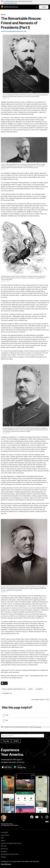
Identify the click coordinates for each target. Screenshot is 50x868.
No (7, 720)
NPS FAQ (4, 846)
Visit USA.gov (6, 864)
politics (31, 689)
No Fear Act (4, 849)
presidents (39, 689)
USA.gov (3, 857)
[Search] (22, 736)
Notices (3, 840)
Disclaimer (4, 851)
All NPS (16, 741)
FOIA (2, 838)
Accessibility (5, 832)
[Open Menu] (44, 7)
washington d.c (7, 693)
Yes (7, 715)
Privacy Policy (5, 835)
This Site (6, 741)
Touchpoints (38, 727)
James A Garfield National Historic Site (14, 31)
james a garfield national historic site (14, 689)
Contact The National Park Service (11, 843)
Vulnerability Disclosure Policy (10, 854)
